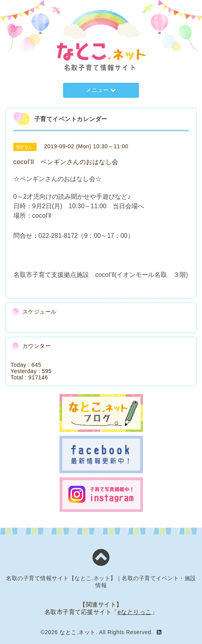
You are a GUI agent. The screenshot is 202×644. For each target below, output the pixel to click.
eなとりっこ (135, 612)
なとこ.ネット (77, 632)
